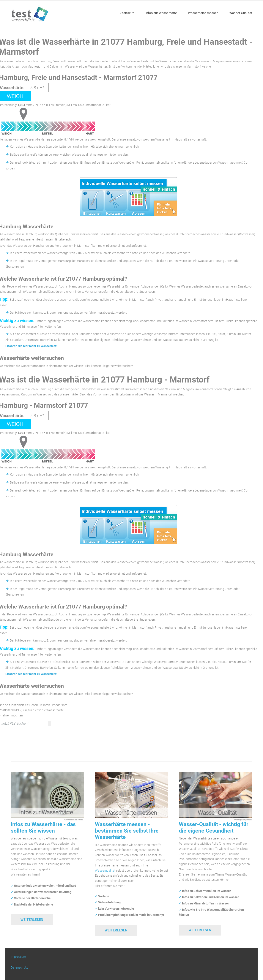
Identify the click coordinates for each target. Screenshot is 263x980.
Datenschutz (19, 967)
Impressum (18, 957)
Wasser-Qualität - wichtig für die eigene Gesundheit (214, 827)
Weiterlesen (32, 920)
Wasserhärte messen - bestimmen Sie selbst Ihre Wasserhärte (127, 831)
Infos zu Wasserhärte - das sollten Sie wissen (43, 827)
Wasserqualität (105, 871)
